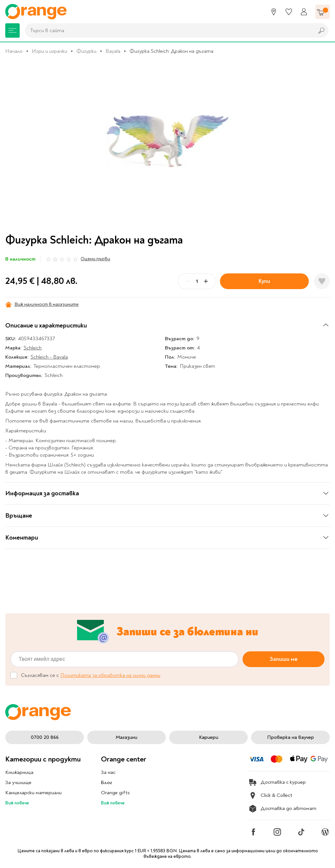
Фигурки (86, 51)
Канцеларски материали (33, 793)
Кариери (209, 737)
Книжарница (19, 772)
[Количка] (323, 12)
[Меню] (12, 30)
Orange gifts (115, 793)
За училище (18, 782)
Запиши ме (284, 659)
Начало (14, 51)
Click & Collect (271, 796)
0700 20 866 (45, 737)
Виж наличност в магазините (42, 305)
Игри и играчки (49, 51)
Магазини (127, 737)
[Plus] (206, 281)
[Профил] (304, 12)
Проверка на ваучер (291, 737)
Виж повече (17, 803)
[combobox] (168, 30)
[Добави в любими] (322, 281)
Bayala (113, 51)
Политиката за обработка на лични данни (110, 675)
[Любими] (289, 12)
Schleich (33, 348)
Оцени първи (95, 259)
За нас (108, 772)
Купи (264, 281)
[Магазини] (274, 12)
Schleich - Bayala (49, 357)
